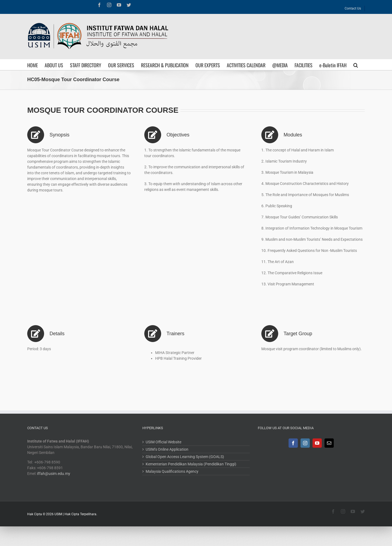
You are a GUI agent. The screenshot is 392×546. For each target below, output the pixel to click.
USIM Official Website (163, 442)
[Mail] (329, 443)
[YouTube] (317, 443)
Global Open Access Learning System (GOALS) (185, 457)
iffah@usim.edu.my (54, 474)
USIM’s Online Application (167, 449)
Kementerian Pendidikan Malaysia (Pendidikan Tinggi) (191, 464)
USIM (58, 514)
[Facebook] (293, 443)
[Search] (356, 65)
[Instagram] (305, 443)
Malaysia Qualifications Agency (172, 471)
